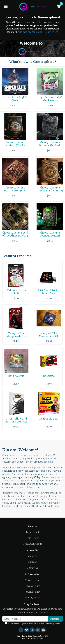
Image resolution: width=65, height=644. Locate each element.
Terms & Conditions (36, 623)
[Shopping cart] (59, 7)
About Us (33, 556)
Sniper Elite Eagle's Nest (15, 99)
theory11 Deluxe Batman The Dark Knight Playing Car (50, 145)
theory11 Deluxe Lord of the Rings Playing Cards (15, 235)
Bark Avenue (16, 376)
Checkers (49, 376)
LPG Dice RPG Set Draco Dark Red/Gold (49, 293)
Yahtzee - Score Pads (16, 292)
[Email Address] (25, 619)
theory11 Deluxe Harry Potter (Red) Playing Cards (15, 190)
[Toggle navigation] (6, 7)
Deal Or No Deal (49, 418)
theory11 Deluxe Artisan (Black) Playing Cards (15, 145)
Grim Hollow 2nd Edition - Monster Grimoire (16, 421)
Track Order (33, 538)
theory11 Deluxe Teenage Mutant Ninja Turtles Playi (50, 235)
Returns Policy (32, 592)
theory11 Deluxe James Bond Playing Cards (50, 190)
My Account (32, 532)
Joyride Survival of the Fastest (50, 99)
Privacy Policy (33, 586)
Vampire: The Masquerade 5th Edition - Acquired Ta (49, 338)
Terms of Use (32, 580)
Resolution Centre (33, 544)
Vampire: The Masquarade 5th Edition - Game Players (16, 338)
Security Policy (32, 597)
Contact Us (33, 568)
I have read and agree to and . (32, 623)
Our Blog (32, 562)
